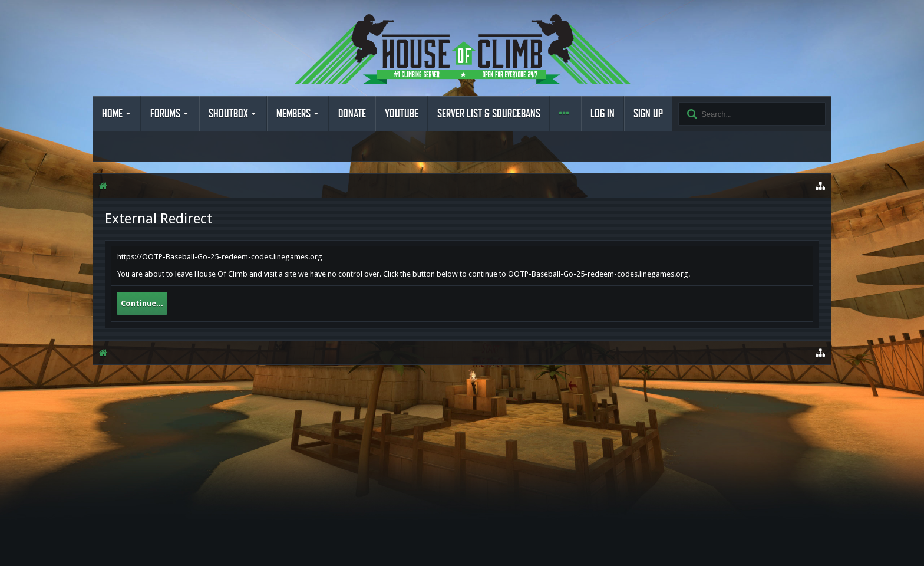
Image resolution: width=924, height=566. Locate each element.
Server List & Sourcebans (489, 114)
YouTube (402, 114)
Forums (165, 114)
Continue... (142, 303)
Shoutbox (228, 114)
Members (293, 114)
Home (112, 114)
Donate (352, 114)
